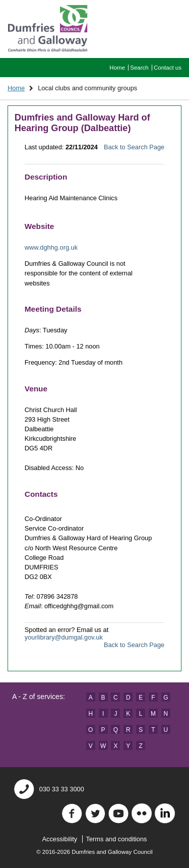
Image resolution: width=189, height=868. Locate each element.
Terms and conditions (117, 839)
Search (139, 68)
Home (117, 68)
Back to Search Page (134, 147)
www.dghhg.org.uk (51, 247)
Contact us (168, 68)
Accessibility (60, 839)
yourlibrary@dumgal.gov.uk (64, 637)
